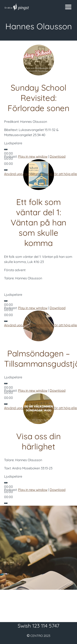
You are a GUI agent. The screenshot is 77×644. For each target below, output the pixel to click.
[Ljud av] (6, 170)
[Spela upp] (6, 149)
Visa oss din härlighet (38, 441)
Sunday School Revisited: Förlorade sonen (38, 98)
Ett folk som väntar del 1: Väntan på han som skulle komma (38, 222)
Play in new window (33, 156)
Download (58, 156)
